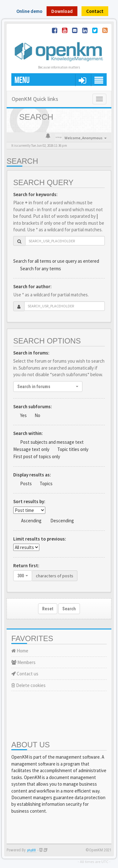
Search (69, 609)
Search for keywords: (35, 194)
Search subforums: (33, 407)
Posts (26, 483)
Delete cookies (28, 685)
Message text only (31, 449)
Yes (23, 415)
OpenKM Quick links (35, 99)
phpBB (31, 850)
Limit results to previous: (40, 539)
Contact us (25, 674)
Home (20, 651)
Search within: (28, 433)
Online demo (29, 11)
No (37, 415)
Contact (95, 11)
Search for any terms (41, 269)
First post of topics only (37, 456)
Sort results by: (29, 501)
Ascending (31, 521)
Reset (48, 609)
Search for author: (32, 286)
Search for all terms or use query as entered (56, 261)
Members (23, 662)
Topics (46, 483)
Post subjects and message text (52, 442)
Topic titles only (73, 449)
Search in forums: (31, 353)
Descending (62, 521)
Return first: (26, 566)
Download (62, 11)
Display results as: (32, 475)
